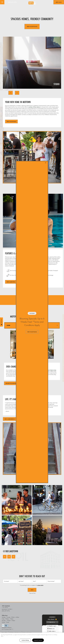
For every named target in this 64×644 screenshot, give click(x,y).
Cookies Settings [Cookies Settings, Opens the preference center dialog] (25, 640)
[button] (32, 332)
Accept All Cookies (38, 640)
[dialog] (32, 322)
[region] (32, 638)
